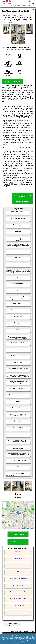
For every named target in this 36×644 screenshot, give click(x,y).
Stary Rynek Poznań (18, 585)
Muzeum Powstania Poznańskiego (18, 579)
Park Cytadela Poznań (18, 605)
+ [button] (5, 503)
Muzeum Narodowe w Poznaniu (18, 599)
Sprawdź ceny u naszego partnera (23, 196)
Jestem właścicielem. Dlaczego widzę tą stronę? (12, 624)
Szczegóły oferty (18, 534)
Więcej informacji (23, 202)
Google (31, 636)
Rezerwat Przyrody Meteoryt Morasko (18, 612)
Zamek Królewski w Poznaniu (18, 592)
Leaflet (23, 528)
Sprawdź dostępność (12, 81)
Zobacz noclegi (18, 542)
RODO (11, 642)
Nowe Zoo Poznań (18, 558)
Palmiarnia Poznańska (18, 565)
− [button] (5, 506)
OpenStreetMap (30, 528)
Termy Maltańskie (18, 572)
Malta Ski (18, 552)
